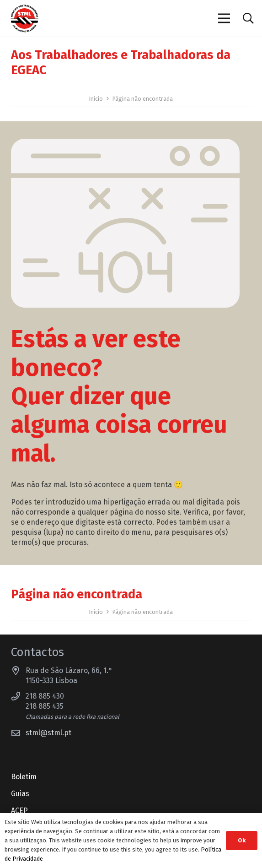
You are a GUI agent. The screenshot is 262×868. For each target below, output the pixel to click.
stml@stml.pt (48, 733)
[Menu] (225, 18)
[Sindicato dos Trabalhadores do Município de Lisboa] (24, 19)
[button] (248, 18)
